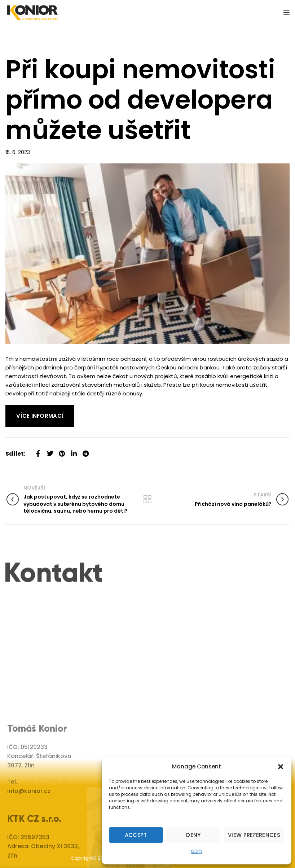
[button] (281, 767)
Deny (193, 835)
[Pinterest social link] (62, 451)
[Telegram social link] (86, 451)
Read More (20, 409)
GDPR (197, 851)
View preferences (254, 835)
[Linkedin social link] (74, 451)
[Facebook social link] (38, 451)
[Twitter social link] (50, 451)
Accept (136, 835)
